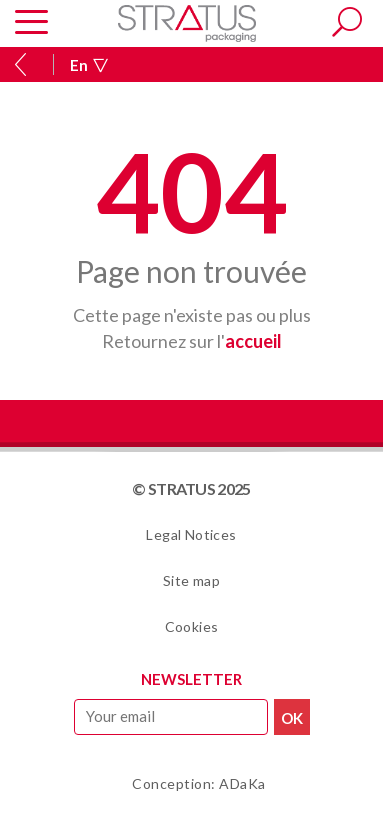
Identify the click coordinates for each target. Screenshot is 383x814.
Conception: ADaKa (199, 783)
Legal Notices (191, 534)
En (89, 65)
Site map (191, 580)
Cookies (192, 626)
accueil (253, 341)
